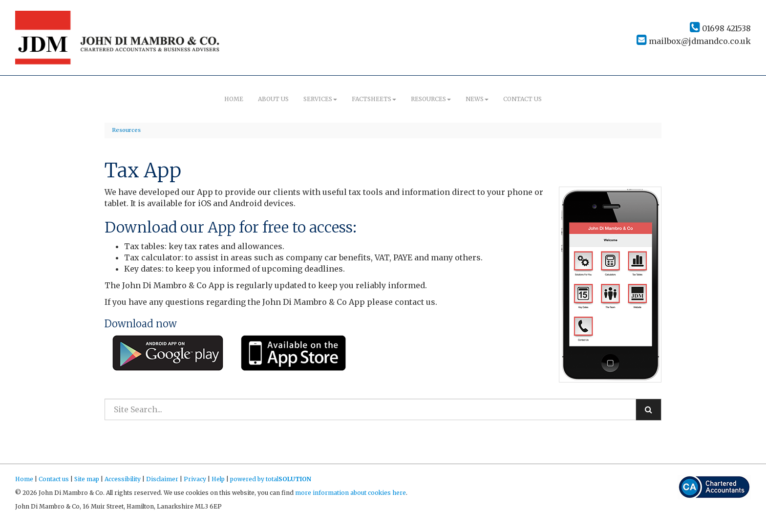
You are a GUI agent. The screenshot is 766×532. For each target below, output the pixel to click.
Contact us (522, 99)
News (477, 99)
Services (320, 99)
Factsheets (374, 99)
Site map (87, 479)
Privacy (195, 479)
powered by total (271, 479)
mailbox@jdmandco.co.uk (694, 41)
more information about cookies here (351, 493)
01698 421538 (720, 28)
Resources (431, 99)
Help (218, 479)
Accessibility (123, 479)
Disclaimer (162, 479)
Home (234, 99)
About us (273, 99)
